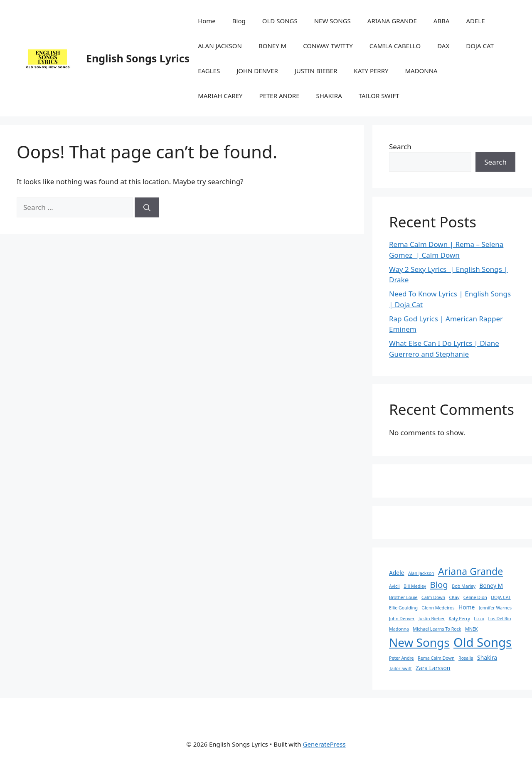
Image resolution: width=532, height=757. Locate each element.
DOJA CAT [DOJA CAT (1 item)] (501, 597)
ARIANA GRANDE (392, 21)
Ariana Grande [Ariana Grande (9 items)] (470, 571)
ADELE (475, 21)
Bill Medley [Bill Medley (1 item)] (415, 586)
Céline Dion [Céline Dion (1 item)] (475, 597)
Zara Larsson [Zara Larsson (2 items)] (433, 668)
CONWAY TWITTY (328, 46)
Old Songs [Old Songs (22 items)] (483, 642)
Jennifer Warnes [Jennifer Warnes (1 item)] (495, 608)
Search (400, 147)
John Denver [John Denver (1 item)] (402, 619)
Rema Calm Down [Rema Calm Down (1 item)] (436, 658)
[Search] (147, 207)
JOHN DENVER (257, 71)
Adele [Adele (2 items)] (397, 573)
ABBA (442, 21)
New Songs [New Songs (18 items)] (419, 642)
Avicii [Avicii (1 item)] (394, 586)
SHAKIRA (329, 96)
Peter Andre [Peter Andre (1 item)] (401, 658)
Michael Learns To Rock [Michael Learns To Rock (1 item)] (437, 629)
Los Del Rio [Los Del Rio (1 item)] (500, 619)
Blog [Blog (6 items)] (439, 584)
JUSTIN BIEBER (316, 71)
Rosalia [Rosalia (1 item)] (466, 658)
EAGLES (209, 71)
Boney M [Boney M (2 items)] (491, 586)
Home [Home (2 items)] (467, 607)
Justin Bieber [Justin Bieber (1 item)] (432, 619)
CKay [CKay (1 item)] (454, 597)
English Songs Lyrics (138, 58)
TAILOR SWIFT (379, 96)
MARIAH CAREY (220, 96)
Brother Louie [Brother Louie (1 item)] (403, 597)
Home (207, 21)
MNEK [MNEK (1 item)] (471, 629)
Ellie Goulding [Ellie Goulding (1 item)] (403, 608)
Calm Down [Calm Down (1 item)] (433, 597)
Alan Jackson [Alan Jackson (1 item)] (421, 573)
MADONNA (421, 71)
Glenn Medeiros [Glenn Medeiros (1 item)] (438, 608)
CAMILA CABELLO (395, 46)
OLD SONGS (280, 21)
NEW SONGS (332, 21)
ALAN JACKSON (220, 46)
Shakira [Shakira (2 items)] (487, 657)
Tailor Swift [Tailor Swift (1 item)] (400, 668)
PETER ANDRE (280, 96)
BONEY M (272, 46)
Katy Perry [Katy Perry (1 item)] (459, 619)
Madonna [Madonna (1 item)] (399, 629)
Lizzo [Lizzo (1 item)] (479, 619)
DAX (443, 46)
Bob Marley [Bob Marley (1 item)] (464, 586)
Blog (239, 21)
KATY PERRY (371, 71)
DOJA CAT (480, 46)
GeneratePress (324, 744)
